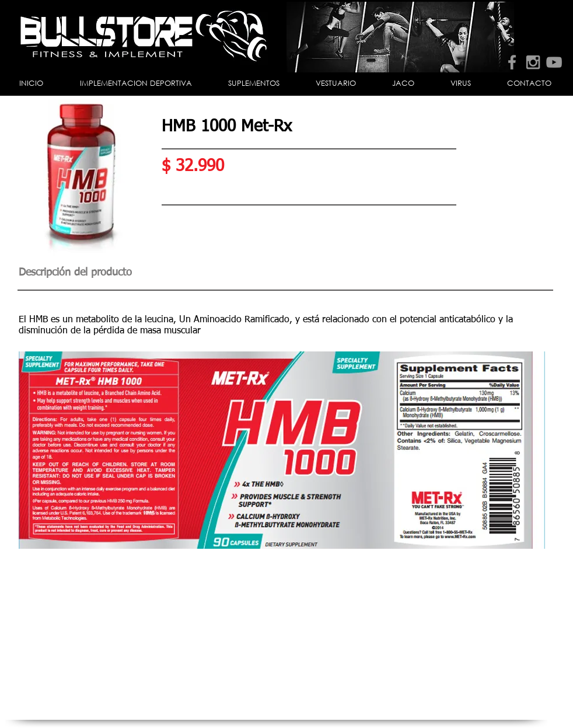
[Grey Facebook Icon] (512, 62)
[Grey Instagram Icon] (533, 62)
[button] (136, 83)
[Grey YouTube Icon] (554, 62)
